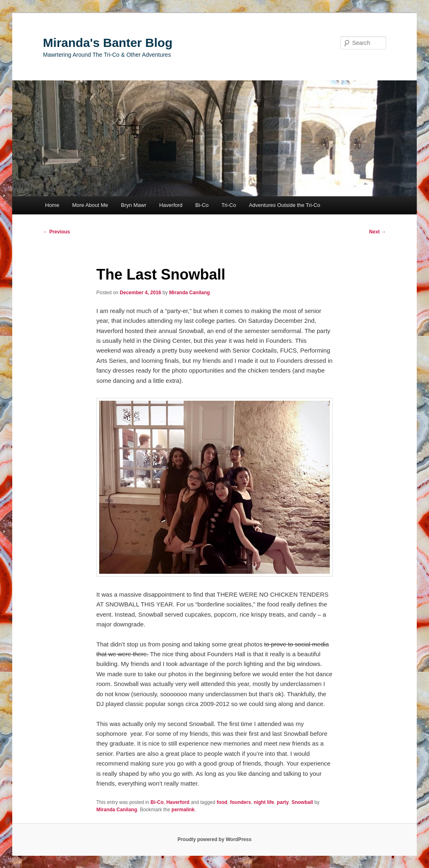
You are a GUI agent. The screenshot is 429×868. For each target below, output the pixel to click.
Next (377, 232)
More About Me (90, 205)
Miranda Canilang (189, 293)
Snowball (302, 802)
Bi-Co (202, 205)
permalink (183, 810)
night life (264, 802)
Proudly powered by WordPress (214, 839)
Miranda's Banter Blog (108, 43)
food (222, 802)
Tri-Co (229, 205)
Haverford (171, 205)
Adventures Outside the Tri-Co (285, 205)
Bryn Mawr (133, 205)
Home (52, 205)
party (283, 802)
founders (240, 802)
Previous (56, 232)
